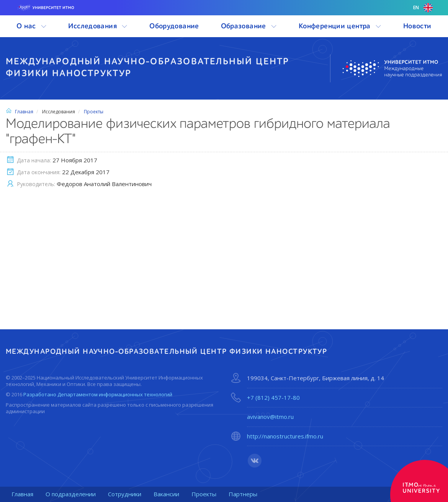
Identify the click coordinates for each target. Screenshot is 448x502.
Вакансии (166, 494)
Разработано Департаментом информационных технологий (98, 394)
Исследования (98, 26)
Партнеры (243, 494)
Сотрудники (125, 494)
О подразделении (71, 494)
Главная (20, 112)
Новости (417, 26)
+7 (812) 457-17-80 (273, 397)
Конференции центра (340, 26)
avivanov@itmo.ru (270, 417)
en (423, 8)
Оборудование (174, 26)
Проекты (94, 112)
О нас (31, 26)
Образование (249, 26)
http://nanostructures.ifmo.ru (285, 436)
